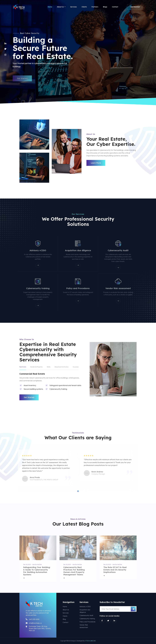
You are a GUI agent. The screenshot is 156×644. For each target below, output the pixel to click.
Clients (84, 7)
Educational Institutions (62, 367)
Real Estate (23, 367)
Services (74, 7)
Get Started (135, 7)
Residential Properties (36, 367)
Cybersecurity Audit (86, 615)
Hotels (49, 367)
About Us (66, 610)
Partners (95, 7)
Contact (115, 7)
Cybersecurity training (87, 619)
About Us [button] (61, 7)
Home (50, 7)
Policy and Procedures (87, 622)
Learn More (96, 163)
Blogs (105, 7)
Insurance (76, 367)
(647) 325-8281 (34, 619)
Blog (64, 619)
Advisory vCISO (85, 607)
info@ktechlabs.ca (35, 623)
